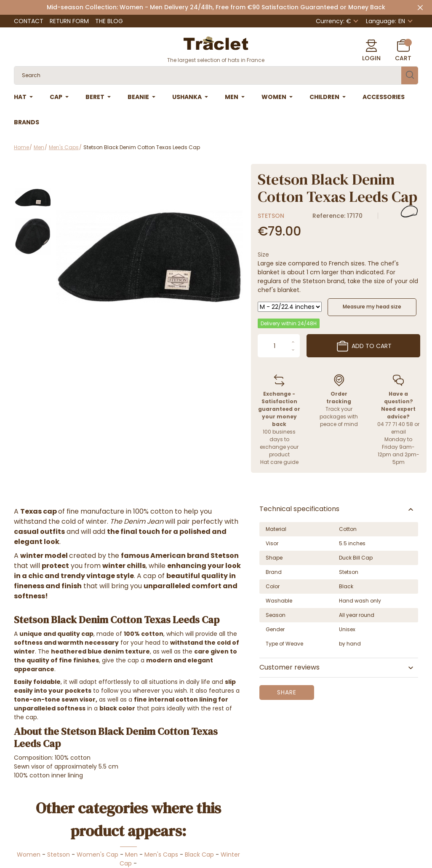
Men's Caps (161, 855)
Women (29, 855)
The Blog (109, 21)
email (399, 432)
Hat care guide (279, 462)
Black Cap (199, 855)
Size (263, 255)
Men (131, 855)
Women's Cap (97, 855)
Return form (69, 21)
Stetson (271, 216)
